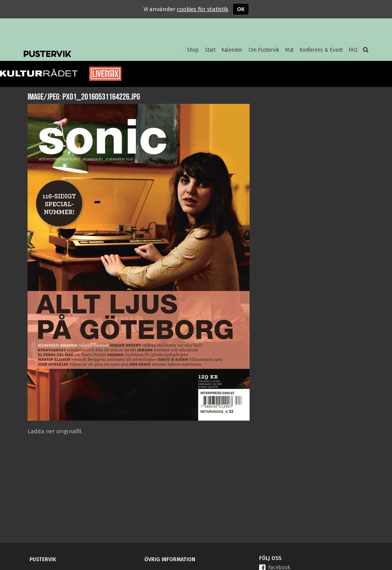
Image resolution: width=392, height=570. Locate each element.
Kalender (232, 50)
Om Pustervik (264, 50)
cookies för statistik (203, 9)
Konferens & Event (321, 50)
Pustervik (85, 48)
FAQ (353, 50)
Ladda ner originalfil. (55, 431)
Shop (193, 50)
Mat (289, 50)
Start (210, 50)
